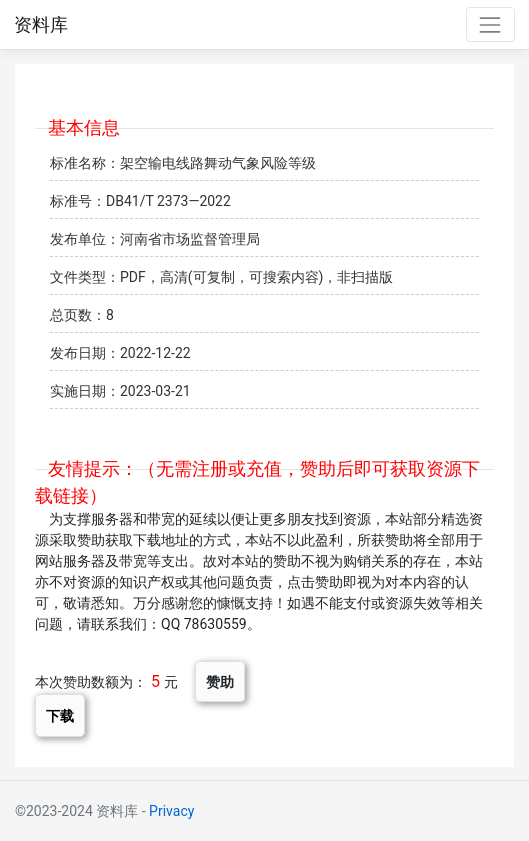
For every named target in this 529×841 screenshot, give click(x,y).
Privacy (171, 811)
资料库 (41, 25)
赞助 (220, 681)
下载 (60, 715)
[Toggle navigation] (490, 24)
